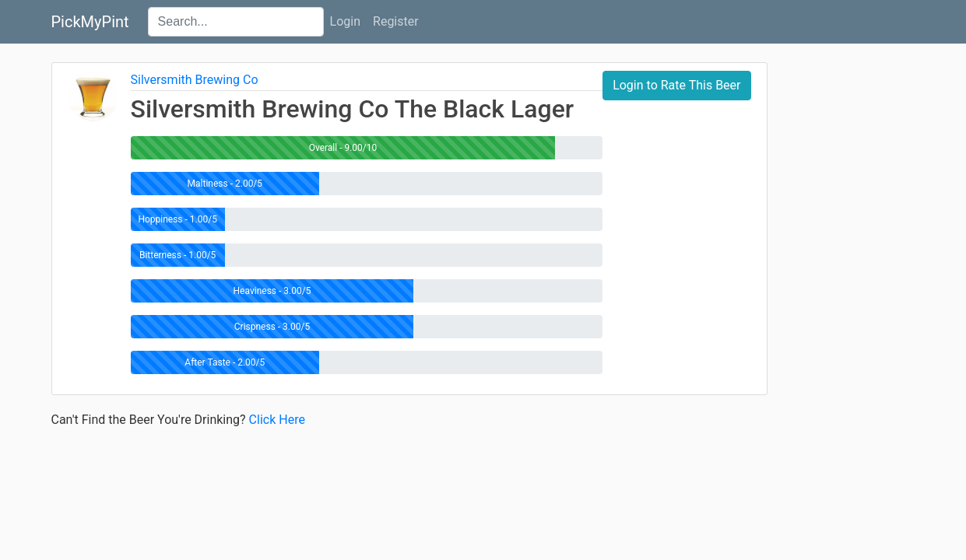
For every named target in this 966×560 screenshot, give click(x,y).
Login (345, 21)
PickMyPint (90, 22)
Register (396, 21)
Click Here (277, 420)
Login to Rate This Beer (676, 85)
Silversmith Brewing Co (195, 80)
